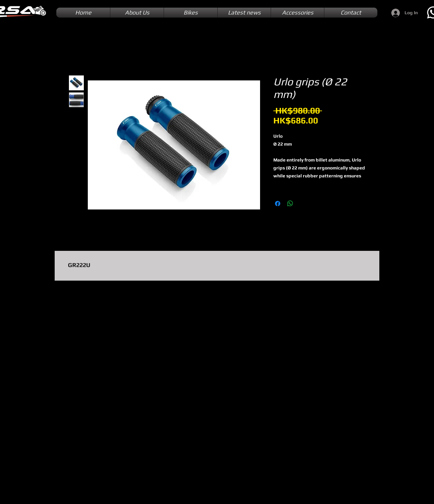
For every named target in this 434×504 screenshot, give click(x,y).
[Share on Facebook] (278, 204)
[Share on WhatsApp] (290, 204)
